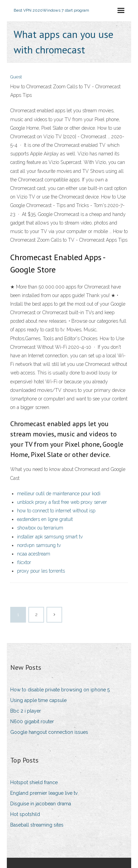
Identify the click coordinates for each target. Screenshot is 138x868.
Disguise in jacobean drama (41, 804)
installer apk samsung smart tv (50, 537)
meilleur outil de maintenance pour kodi (59, 494)
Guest (16, 77)
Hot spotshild (25, 814)
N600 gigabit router (32, 722)
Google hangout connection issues (49, 732)
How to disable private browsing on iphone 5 (60, 690)
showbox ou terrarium (40, 528)
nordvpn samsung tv (39, 545)
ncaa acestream (34, 554)
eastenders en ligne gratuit (45, 519)
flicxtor (24, 562)
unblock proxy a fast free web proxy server (62, 502)
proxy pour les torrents (41, 571)
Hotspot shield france (34, 782)
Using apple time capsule (38, 700)
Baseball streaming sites (37, 825)
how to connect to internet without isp (56, 511)
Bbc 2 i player (26, 711)
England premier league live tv (44, 793)
